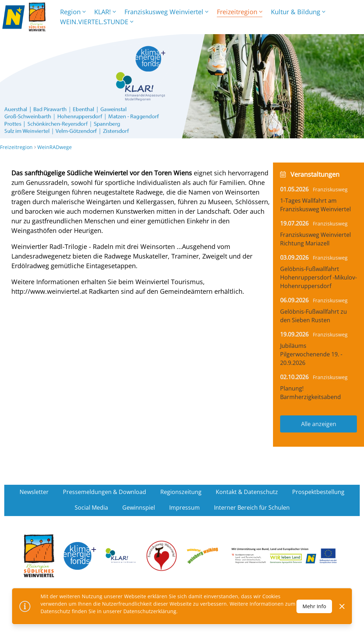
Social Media (91, 508)
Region (73, 12)
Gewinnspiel (139, 508)
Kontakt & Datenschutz (247, 492)
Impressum (184, 508)
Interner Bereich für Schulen (252, 508)
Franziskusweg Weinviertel (166, 12)
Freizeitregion (240, 12)
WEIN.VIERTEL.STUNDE (97, 22)
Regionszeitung (181, 492)
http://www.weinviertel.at (49, 291)
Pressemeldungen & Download (105, 492)
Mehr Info (314, 606)
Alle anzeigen (319, 424)
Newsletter (34, 492)
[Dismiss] (342, 606)
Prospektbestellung (318, 492)
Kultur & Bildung (298, 12)
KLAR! (105, 12)
